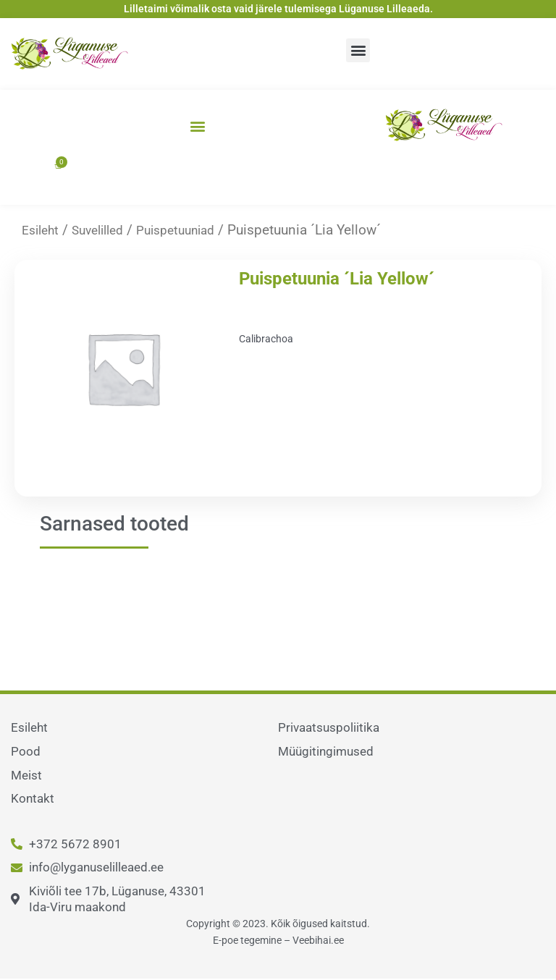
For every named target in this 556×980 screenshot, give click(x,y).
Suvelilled (105, 230)
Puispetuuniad (191, 230)
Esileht (42, 230)
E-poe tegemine (247, 940)
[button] (358, 50)
